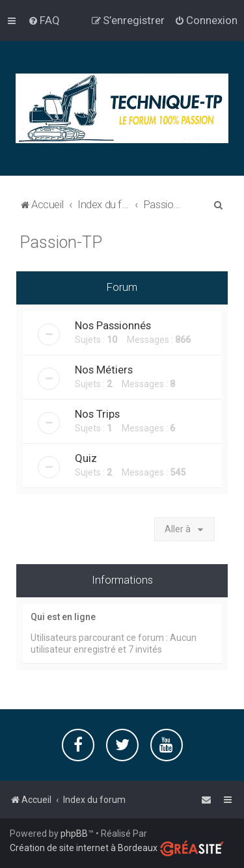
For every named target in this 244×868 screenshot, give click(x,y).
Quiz (86, 457)
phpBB (74, 834)
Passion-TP (61, 242)
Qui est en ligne (63, 616)
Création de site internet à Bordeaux (84, 848)
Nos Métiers (104, 369)
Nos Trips (97, 413)
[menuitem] (44, 20)
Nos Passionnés (113, 325)
